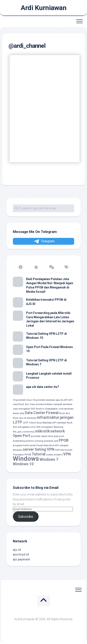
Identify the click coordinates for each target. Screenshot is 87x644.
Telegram (44, 241)
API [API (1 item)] (71, 400)
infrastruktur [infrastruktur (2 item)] (48, 417)
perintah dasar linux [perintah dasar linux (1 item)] (42, 436)
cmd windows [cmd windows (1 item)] (66, 409)
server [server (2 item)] (28, 449)
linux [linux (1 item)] (39, 423)
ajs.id (17, 550)
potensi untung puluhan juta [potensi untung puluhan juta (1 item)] (42, 441)
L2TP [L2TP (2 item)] (17, 422)
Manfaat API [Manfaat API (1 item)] (49, 423)
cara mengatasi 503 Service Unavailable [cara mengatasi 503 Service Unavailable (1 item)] (35, 409)
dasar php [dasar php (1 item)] (18, 413)
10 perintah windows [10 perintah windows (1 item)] (44, 400)
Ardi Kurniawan (43, 8)
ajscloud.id (21, 554)
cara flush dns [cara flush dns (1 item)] (21, 404)
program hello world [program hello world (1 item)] (24, 445)
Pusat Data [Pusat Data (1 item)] (42, 445)
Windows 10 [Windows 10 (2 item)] (23, 464)
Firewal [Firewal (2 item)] (52, 413)
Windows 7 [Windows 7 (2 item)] (49, 459)
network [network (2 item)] (58, 431)
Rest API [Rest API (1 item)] (54, 445)
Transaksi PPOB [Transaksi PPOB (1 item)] (22, 455)
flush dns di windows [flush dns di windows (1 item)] (25, 418)
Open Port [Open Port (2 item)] (22, 436)
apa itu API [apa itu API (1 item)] (62, 400)
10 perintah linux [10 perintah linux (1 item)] (22, 400)
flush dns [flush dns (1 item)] (65, 413)
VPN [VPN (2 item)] (67, 454)
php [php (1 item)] (56, 436)
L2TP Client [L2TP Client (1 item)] (29, 423)
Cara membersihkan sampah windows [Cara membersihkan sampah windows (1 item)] (51, 404)
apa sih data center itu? (43, 387)
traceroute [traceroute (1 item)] (66, 450)
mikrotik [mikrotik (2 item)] (43, 431)
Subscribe (26, 517)
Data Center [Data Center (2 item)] (35, 413)
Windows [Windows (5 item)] (26, 459)
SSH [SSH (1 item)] (57, 450)
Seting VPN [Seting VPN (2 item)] (44, 449)
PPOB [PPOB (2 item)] (64, 440)
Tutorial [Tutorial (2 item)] (39, 454)
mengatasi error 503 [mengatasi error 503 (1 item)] (29, 427)
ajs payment (21, 559)
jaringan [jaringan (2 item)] (67, 417)
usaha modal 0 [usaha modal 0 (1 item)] (54, 455)
